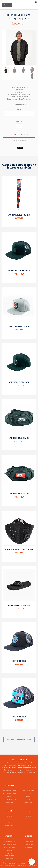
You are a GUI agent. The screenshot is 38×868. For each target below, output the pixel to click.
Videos (10, 850)
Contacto (9, 859)
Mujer (10, 819)
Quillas (28, 794)
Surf (29, 786)
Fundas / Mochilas (9, 800)
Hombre (10, 816)
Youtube (29, 847)
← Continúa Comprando (19, 140)
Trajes (10, 811)
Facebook (28, 841)
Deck (28, 800)
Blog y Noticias (10, 847)
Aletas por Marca (10, 794)
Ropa (28, 811)
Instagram (29, 844)
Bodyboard (10, 786)
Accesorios (10, 803)
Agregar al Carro (19, 135)
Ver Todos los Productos (19, 739)
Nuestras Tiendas (10, 844)
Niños (10, 822)
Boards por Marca (10, 791)
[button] (32, 862)
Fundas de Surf (29, 791)
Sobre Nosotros (9, 841)
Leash (10, 797)
